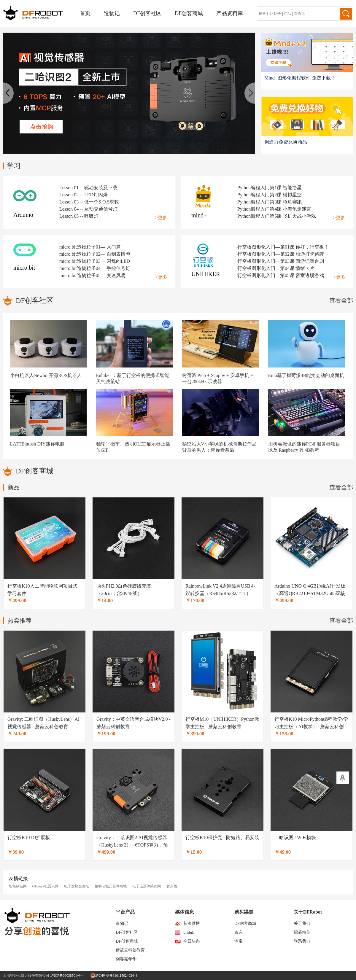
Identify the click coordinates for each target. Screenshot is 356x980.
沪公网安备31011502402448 (114, 976)
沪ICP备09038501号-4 (67, 976)
